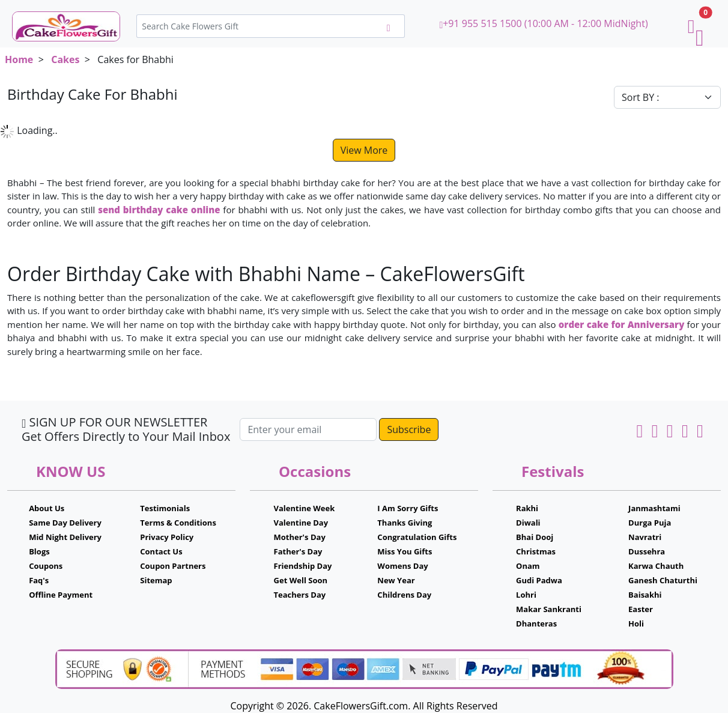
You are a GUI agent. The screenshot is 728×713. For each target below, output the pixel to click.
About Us (47, 508)
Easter (641, 609)
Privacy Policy (167, 537)
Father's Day (298, 551)
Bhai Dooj (535, 537)
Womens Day (402, 566)
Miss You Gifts (405, 551)
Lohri (526, 595)
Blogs (39, 551)
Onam (528, 566)
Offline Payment (61, 595)
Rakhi (527, 508)
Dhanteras (536, 623)
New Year (396, 580)
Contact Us (161, 551)
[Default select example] (667, 97)
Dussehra (647, 551)
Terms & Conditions (178, 523)
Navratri (645, 537)
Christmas (536, 551)
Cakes (65, 59)
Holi (636, 623)
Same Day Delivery (65, 523)
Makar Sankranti (549, 609)
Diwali (528, 523)
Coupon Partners (173, 566)
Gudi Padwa (539, 580)
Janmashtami (654, 508)
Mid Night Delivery (65, 537)
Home (19, 59)
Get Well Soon (301, 580)
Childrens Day (404, 595)
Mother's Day (300, 537)
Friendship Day (303, 566)
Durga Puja (650, 523)
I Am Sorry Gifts (408, 508)
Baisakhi (645, 595)
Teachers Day (300, 595)
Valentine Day (301, 523)
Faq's (39, 580)
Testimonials (165, 508)
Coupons (46, 566)
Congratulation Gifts (417, 537)
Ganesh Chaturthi (663, 580)
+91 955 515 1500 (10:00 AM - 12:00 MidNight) (543, 23)
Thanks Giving (405, 523)
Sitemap (156, 580)
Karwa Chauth (656, 566)
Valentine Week (305, 508)
